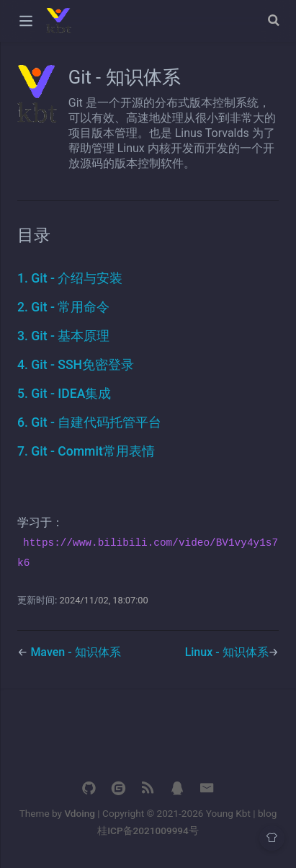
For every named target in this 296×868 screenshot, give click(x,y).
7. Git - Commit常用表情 (86, 451)
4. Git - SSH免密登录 (76, 365)
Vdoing (80, 813)
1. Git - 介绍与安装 (70, 278)
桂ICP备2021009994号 (148, 831)
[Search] (275, 20)
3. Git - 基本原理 (63, 336)
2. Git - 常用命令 (63, 307)
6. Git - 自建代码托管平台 (89, 422)
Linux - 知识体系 (227, 652)
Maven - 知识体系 (75, 652)
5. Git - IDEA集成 (64, 394)
